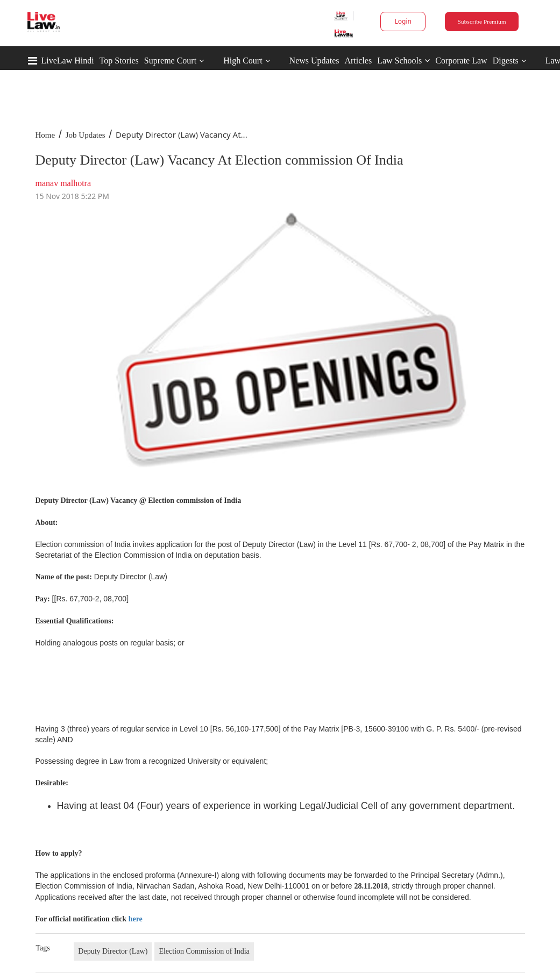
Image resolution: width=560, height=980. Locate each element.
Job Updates (86, 135)
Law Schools (403, 61)
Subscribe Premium (482, 22)
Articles (358, 61)
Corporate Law (461, 61)
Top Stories (119, 61)
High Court (243, 61)
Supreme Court (170, 61)
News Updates (314, 61)
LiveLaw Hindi (68, 61)
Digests (506, 61)
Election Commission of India (204, 951)
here (136, 919)
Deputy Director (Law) (113, 951)
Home (45, 135)
